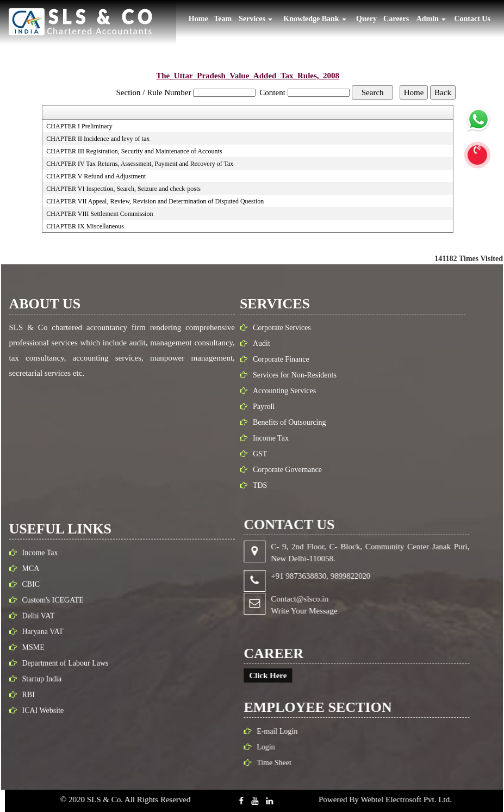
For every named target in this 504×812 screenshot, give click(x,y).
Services (256, 19)
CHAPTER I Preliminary (79, 126)
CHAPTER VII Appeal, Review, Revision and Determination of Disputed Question (155, 201)
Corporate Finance (276, 359)
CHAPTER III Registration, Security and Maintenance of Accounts (134, 151)
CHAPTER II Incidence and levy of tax (98, 139)
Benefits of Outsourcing (284, 422)
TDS (254, 485)
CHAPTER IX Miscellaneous (85, 226)
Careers (396, 19)
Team (223, 19)
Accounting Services (279, 391)
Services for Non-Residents (289, 375)
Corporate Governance (282, 470)
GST (254, 454)
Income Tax (265, 438)
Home (198, 19)
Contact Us (472, 19)
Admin (431, 19)
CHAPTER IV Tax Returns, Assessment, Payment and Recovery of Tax (140, 164)
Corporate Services (276, 328)
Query (366, 19)
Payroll (258, 407)
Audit (256, 343)
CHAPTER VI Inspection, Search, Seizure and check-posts (123, 189)
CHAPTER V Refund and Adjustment (96, 176)
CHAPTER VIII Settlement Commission (99, 214)
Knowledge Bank (315, 19)
